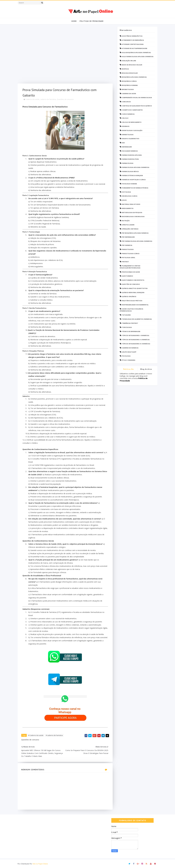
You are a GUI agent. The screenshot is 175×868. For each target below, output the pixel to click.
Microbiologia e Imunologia (133, 216)
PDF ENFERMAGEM (128, 237)
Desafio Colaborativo (131, 139)
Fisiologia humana (129, 184)
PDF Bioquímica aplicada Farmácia (135, 233)
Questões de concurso (65, 99)
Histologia (126, 192)
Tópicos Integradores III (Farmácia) (136, 344)
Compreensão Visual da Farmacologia (137, 98)
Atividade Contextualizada (133, 44)
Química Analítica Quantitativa (135, 288)
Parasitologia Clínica (131, 254)
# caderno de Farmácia (54, 735)
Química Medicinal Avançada (133, 292)
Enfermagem (127, 147)
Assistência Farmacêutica (132, 36)
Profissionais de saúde (131, 272)
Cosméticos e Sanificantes (132, 110)
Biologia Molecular (130, 73)
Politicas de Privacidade (92, 21)
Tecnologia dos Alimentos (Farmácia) (137, 319)
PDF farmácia (127, 245)
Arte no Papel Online (40, 864)
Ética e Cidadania (129, 360)
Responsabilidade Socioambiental (135, 305)
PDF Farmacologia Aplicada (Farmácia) (137, 241)
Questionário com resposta (133, 280)
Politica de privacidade (128, 370)
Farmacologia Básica (130, 171)
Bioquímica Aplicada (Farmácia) (134, 77)
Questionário (127, 276)
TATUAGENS (126, 315)
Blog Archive (146, 369)
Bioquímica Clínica (129, 81)
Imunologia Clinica (130, 196)
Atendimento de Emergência (133, 40)
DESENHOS (126, 126)
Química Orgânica (129, 296)
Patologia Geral (129, 258)
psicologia (126, 356)
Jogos (124, 200)
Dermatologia (128, 135)
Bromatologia (128, 89)
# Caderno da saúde (36, 735)
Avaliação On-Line (129, 61)
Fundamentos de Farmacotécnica (135, 188)
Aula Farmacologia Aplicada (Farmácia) (138, 57)
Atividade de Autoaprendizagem (135, 48)
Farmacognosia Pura (130, 159)
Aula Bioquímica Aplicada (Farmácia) (136, 52)
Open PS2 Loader (128, 225)
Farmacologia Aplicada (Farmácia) (136, 167)
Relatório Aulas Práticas (132, 301)
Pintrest (125, 262)
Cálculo (125, 118)
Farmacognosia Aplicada (132, 155)
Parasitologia (128, 249)
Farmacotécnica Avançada (132, 175)
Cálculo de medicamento (132, 122)
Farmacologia (128, 163)
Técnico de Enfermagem (131, 331)
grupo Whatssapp (129, 352)
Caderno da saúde (32, 99)
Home (74, 21)
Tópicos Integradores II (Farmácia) (136, 340)
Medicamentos (128, 208)
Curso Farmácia (128, 114)
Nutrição (126, 221)
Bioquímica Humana (130, 85)
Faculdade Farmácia (130, 151)
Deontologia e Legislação (132, 130)
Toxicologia (127, 327)
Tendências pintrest (130, 323)
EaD (123, 143)
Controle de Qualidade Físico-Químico (137, 106)
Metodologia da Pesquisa (132, 212)
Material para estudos (131, 204)
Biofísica (125, 69)
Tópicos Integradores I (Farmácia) (136, 335)
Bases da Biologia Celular (132, 65)
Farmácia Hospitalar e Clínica (134, 180)
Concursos (126, 102)
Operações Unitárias (130, 229)
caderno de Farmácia (48, 99)
